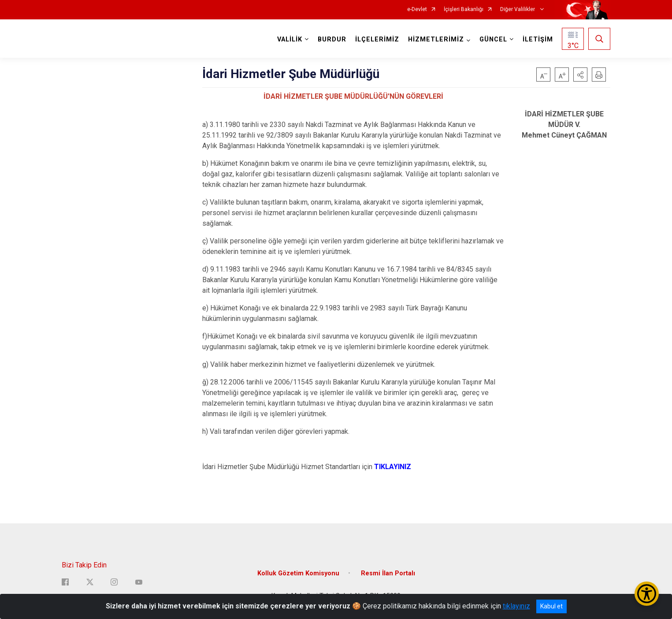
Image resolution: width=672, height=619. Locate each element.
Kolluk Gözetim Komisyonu (298, 573)
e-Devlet (417, 9)
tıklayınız (516, 606)
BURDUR (332, 39)
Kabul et (551, 606)
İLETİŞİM (538, 39)
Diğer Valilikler (518, 9)
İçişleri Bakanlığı (464, 9)
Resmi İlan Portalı (388, 573)
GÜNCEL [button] (493, 39)
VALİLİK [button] (290, 39)
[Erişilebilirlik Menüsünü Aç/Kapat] (647, 594)
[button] (580, 75)
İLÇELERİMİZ (377, 39)
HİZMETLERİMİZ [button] (436, 39)
